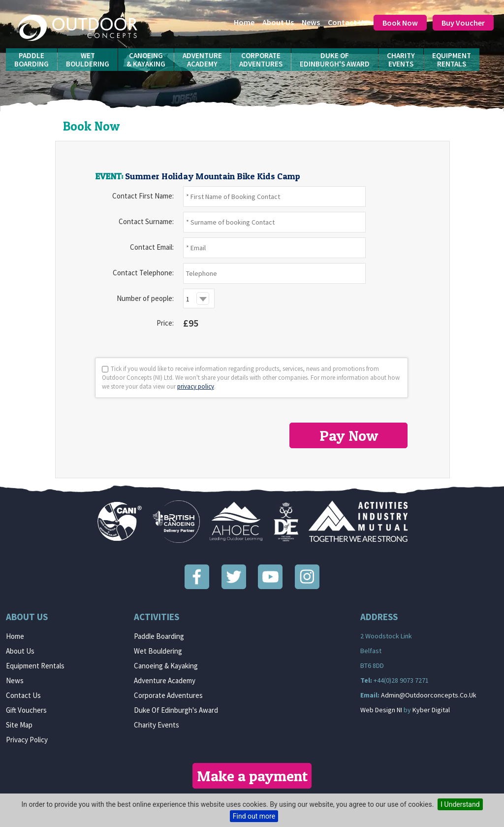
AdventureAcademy (202, 60)
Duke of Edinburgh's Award (176, 710)
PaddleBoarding (31, 60)
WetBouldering (88, 60)
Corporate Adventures (168, 695)
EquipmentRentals (452, 60)
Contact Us (347, 22)
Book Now (400, 23)
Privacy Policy (27, 740)
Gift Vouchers (26, 710)
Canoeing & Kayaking (166, 666)
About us (278, 22)
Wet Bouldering (158, 651)
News (311, 22)
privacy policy (196, 386)
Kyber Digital (431, 710)
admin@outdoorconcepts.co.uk (429, 695)
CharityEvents (401, 60)
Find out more (254, 816)
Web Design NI (381, 710)
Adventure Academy (165, 680)
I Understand (460, 804)
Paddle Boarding (159, 636)
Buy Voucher (463, 23)
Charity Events (157, 725)
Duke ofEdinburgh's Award (335, 60)
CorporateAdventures (261, 60)
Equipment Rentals (35, 666)
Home (244, 22)
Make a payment (252, 776)
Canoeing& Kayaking (146, 60)
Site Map (19, 725)
